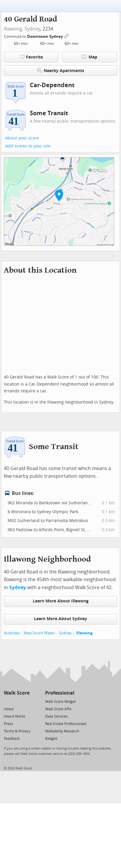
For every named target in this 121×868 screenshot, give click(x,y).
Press (8, 724)
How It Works (15, 716)
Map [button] (90, 57)
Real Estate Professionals (66, 724)
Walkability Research (62, 731)
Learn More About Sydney (60, 619)
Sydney (32, 29)
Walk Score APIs (58, 709)
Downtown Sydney (45, 36)
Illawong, (14, 29)
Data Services (57, 716)
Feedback (12, 739)
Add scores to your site (28, 146)
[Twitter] (7, 701)
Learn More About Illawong (61, 601)
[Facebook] (16, 701)
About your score (22, 138)
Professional (60, 693)
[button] (59, 195)
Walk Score (17, 693)
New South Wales (39, 633)
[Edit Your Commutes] (67, 36)
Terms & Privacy (17, 731)
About (9, 709)
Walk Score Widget (60, 702)
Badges (51, 739)
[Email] (26, 701)
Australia (12, 633)
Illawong (84, 633)
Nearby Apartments (60, 70)
